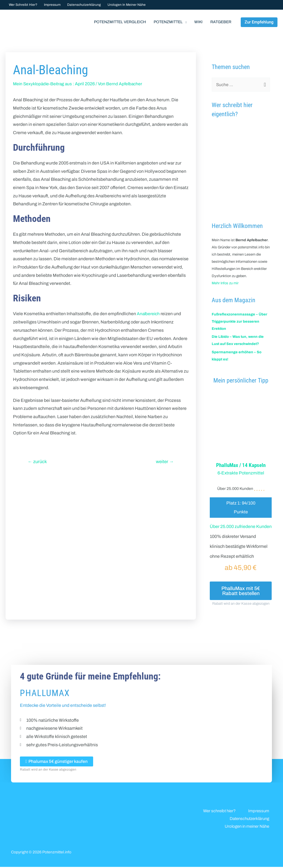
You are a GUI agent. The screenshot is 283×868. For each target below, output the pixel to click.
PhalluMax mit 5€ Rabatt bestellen (241, 591)
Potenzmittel (168, 22)
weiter (164, 462)
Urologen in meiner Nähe (127, 5)
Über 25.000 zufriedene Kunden (241, 526)
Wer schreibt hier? (23, 5)
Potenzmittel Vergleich (120, 22)
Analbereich (149, 314)
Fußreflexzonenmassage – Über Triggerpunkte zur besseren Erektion (239, 322)
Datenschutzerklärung (84, 5)
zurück (38, 462)
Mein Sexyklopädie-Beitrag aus (44, 84)
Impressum (52, 5)
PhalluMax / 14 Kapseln (241, 465)
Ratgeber (221, 22)
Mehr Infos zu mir (225, 283)
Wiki (198, 22)
